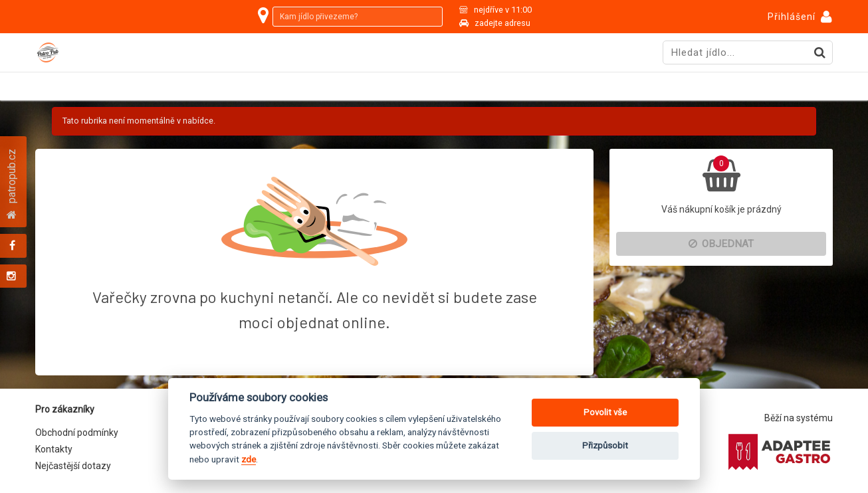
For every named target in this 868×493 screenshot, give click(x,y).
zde (249, 459)
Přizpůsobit (605, 445)
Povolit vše (605, 412)
